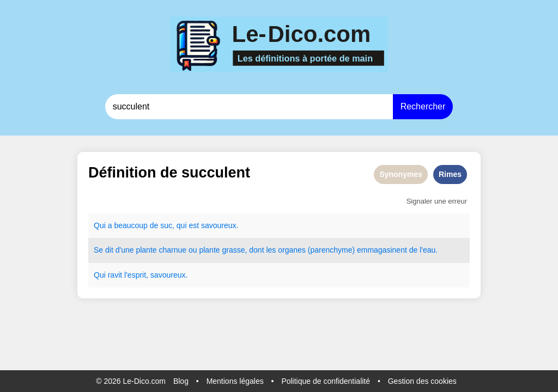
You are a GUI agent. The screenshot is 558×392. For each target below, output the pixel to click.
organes (292, 250)
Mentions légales (235, 381)
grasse (233, 250)
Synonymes (401, 174)
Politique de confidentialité (326, 381)
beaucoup (131, 225)
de (154, 225)
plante (146, 250)
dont (256, 250)
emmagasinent (382, 250)
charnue (172, 250)
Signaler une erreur (437, 201)
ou (193, 250)
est (194, 225)
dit (109, 250)
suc (166, 225)
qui (182, 225)
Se (98, 250)
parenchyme (331, 250)
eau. (430, 250)
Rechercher (423, 106)
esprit (137, 275)
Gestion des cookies (422, 381)
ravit (115, 275)
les (271, 250)
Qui (100, 225)
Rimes (450, 174)
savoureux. (220, 225)
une (127, 250)
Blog (181, 381)
